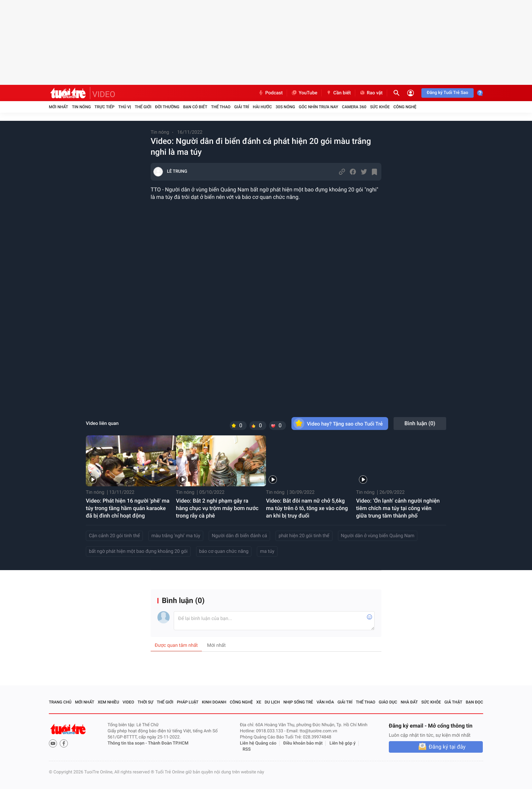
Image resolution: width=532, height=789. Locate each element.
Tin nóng (81, 107)
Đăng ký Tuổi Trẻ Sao (448, 93)
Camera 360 (354, 107)
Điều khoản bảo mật (303, 743)
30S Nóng (285, 107)
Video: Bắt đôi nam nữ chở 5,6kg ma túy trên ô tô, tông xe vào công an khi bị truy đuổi (307, 508)
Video (128, 702)
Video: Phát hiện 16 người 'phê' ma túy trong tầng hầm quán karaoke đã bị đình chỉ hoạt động (128, 508)
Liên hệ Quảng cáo (258, 743)
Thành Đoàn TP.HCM (168, 743)
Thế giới (143, 107)
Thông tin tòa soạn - (128, 743)
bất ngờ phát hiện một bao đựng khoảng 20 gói (138, 551)
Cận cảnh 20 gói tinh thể (114, 536)
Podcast (270, 93)
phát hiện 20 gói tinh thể (304, 536)
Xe (259, 702)
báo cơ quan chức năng (224, 551)
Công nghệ (405, 107)
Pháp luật (188, 702)
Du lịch (272, 702)
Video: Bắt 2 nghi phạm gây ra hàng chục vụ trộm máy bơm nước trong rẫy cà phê (217, 508)
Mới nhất (59, 107)
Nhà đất (409, 702)
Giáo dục (388, 702)
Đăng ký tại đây (447, 747)
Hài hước (262, 107)
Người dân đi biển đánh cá (239, 536)
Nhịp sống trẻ (298, 702)
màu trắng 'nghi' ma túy (176, 536)
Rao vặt (371, 93)
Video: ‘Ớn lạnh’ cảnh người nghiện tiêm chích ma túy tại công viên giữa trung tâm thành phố (398, 508)
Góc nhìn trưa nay (319, 107)
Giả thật (453, 702)
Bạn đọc (474, 702)
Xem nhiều (108, 702)
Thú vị (125, 107)
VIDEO (104, 94)
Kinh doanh (214, 702)
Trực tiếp (105, 107)
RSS (247, 749)
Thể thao (221, 107)
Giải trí (242, 107)
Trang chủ (60, 702)
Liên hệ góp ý (343, 743)
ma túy (267, 551)
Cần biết (338, 93)
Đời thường (167, 107)
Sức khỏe (380, 107)
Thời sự (146, 702)
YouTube (304, 93)
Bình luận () (420, 423)
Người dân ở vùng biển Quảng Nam (378, 536)
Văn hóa (325, 702)
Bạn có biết (195, 107)
